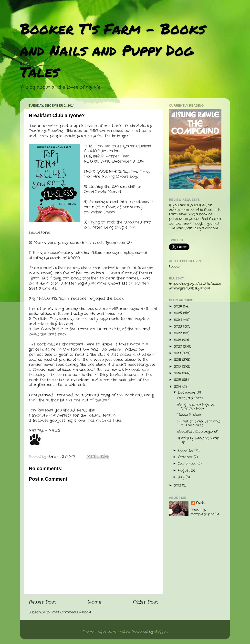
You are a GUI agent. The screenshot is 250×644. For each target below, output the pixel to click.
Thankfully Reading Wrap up (198, 440)
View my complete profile (205, 512)
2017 (178, 367)
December (187, 393)
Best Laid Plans (190, 398)
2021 (178, 340)
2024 (179, 320)
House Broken (189, 415)
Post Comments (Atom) (71, 612)
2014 (178, 387)
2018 (178, 360)
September (188, 464)
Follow (174, 267)
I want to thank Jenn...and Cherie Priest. (198, 423)
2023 (179, 327)
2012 (178, 485)
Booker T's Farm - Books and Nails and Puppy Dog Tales (113, 50)
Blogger (161, 632)
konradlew (122, 632)
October (186, 457)
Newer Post (42, 602)
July (182, 477)
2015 (178, 380)
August (184, 471)
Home (95, 602)
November (187, 450)
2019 (178, 353)
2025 (179, 313)
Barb (200, 503)
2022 (179, 333)
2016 (178, 373)
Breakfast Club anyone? (197, 432)
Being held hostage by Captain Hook (196, 406)
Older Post (146, 602)
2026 (179, 306)
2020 (179, 347)
